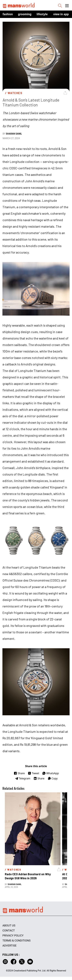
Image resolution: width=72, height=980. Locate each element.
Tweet (33, 773)
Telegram (23, 778)
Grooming (25, 14)
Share (19, 773)
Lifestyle (42, 14)
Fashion (8, 14)
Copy (53, 778)
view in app (61, 14)
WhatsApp (51, 773)
